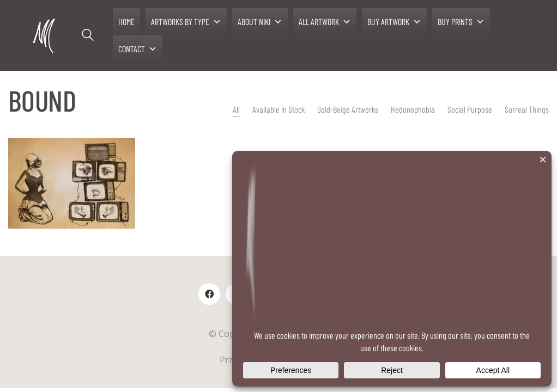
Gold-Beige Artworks (348, 109)
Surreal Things (527, 109)
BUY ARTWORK (394, 22)
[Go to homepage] (45, 36)
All (236, 109)
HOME (126, 22)
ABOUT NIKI (260, 22)
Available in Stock (278, 109)
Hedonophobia (413, 109)
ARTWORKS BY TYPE (186, 22)
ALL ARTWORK (325, 22)
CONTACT (138, 49)
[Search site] (88, 36)
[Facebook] (209, 294)
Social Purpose (470, 109)
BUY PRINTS (461, 22)
